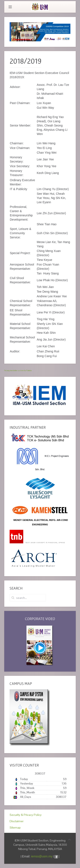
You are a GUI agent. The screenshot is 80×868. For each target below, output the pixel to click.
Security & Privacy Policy (26, 815)
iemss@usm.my (42, 856)
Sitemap (15, 828)
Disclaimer (17, 821)
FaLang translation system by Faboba (18, 370)
